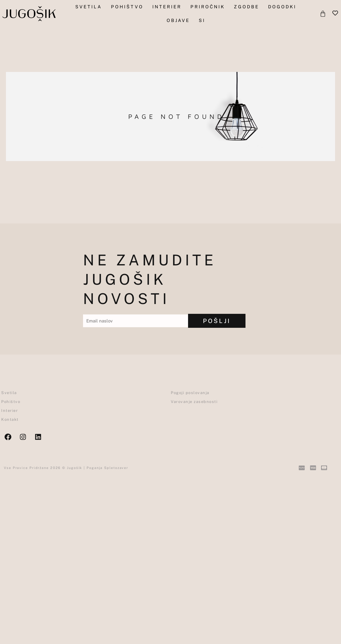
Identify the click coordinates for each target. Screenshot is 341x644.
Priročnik (208, 7)
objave (178, 20)
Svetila (89, 7)
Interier (167, 7)
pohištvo (127, 7)
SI (202, 20)
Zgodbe (247, 7)
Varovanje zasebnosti (194, 402)
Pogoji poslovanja (190, 393)
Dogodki (282, 7)
